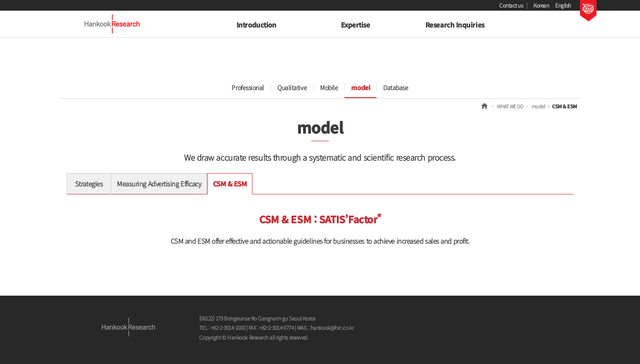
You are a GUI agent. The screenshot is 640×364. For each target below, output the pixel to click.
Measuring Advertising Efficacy (159, 184)
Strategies (89, 184)
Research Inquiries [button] (455, 25)
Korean (541, 5)
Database (396, 87)
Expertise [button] (355, 25)
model (360, 87)
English (563, 5)
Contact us (511, 5)
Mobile (329, 87)
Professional (248, 87)
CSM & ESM (230, 184)
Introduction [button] (256, 25)
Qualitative (292, 87)
